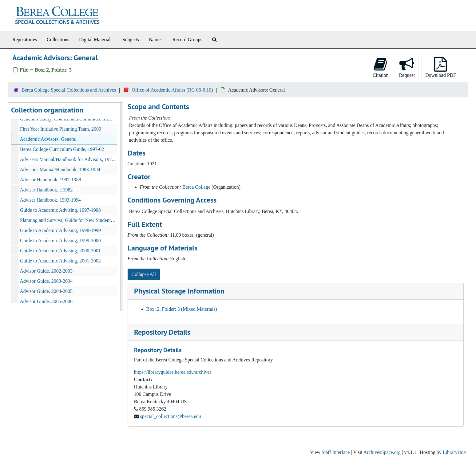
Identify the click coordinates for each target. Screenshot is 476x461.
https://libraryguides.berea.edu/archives (173, 372)
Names (156, 39)
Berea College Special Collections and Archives (69, 90)
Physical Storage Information (179, 291)
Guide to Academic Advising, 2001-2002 (60, 261)
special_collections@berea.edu (171, 416)
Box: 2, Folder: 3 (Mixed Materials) (182, 309)
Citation (381, 67)
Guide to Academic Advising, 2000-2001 (60, 251)
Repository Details (162, 332)
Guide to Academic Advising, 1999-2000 (60, 240)
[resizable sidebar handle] (121, 207)
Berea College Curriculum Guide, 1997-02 (62, 149)
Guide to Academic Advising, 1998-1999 (60, 230)
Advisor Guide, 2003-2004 (46, 281)
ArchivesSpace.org (382, 452)
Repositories (25, 39)
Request (407, 67)
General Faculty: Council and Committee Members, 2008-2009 (82, 119)
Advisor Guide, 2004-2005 (46, 291)
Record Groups (187, 39)
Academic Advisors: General (48, 139)
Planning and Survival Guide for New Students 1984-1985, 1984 (84, 220)
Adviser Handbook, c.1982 (46, 190)
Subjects (131, 39)
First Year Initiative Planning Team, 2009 (61, 129)
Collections (58, 39)
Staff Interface (336, 452)
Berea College (196, 187)
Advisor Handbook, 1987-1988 (50, 180)
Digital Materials (96, 39)
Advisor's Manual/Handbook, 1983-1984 (60, 169)
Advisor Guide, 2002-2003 (46, 271)
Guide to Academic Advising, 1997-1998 (60, 210)
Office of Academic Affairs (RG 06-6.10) (172, 90)
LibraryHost (455, 452)
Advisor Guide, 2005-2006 (46, 301)
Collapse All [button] (144, 274)
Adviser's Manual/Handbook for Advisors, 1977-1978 (73, 159)
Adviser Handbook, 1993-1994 (50, 200)
